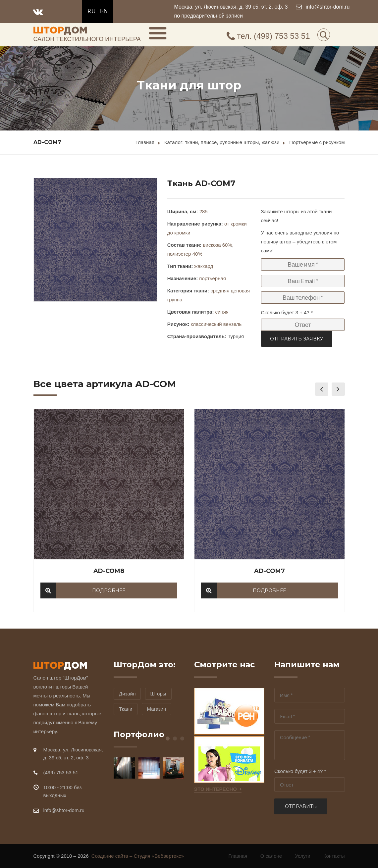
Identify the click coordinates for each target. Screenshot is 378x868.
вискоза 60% (218, 245)
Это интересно (218, 789)
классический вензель (216, 324)
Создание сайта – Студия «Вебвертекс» (140, 856)
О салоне (271, 856)
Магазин (157, 709)
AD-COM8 (109, 571)
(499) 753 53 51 (268, 36)
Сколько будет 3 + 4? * (287, 312)
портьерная (213, 278)
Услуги (302, 856)
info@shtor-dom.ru (328, 7)
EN (104, 11)
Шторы (158, 694)
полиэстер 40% (185, 254)
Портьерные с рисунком (317, 142)
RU (92, 11)
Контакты (334, 856)
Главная (145, 142)
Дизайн (127, 694)
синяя (222, 312)
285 (204, 211)
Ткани (126, 709)
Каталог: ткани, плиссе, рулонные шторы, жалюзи (222, 142)
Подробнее (109, 590)
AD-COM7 (270, 571)
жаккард (204, 266)
